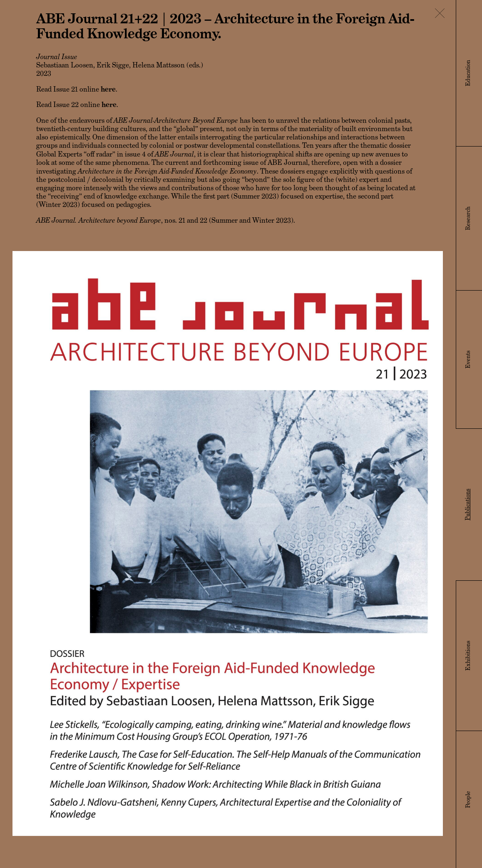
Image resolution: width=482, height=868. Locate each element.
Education (468, 73)
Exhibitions (468, 656)
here (108, 89)
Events (468, 359)
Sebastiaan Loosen (65, 65)
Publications (467, 505)
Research (468, 218)
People (468, 800)
